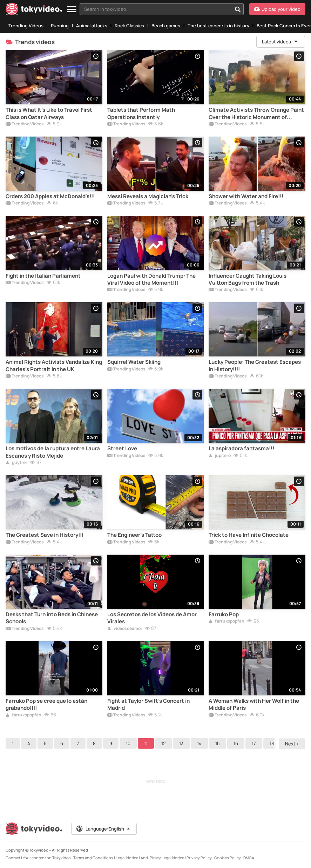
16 (236, 743)
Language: (103, 829)
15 (218, 743)
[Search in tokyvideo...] (238, 9)
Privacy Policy (199, 858)
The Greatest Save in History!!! (45, 535)
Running (60, 26)
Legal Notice (127, 858)
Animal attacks (92, 26)
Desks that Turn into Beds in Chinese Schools (52, 618)
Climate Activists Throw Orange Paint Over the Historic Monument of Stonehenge (256, 114)
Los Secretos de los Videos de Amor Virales (152, 618)
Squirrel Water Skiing (134, 362)
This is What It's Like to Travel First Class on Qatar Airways (49, 113)
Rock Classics (129, 26)
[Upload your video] (277, 9)
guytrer (16, 463)
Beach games (166, 26)
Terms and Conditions (93, 858)
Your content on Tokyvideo (47, 858)
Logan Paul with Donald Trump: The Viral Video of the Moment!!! (151, 279)
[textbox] (156, 9)
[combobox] (162, 9)
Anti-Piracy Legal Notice (162, 858)
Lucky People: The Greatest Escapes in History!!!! (255, 366)
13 (181, 743)
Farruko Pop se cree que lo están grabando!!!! (46, 704)
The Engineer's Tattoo (134, 535)
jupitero (220, 456)
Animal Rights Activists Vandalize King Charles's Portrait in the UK (54, 366)
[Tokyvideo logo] (34, 10)
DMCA (249, 858)
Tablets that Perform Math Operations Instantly (141, 113)
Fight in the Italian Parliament (43, 276)
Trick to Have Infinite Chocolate (249, 535)
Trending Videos (26, 26)
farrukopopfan (227, 622)
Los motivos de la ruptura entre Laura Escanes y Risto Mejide (53, 452)
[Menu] (72, 10)
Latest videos (280, 42)
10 (128, 743)
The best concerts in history (218, 26)
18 (272, 743)
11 (146, 743)
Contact (13, 858)
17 (254, 743)
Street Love (122, 449)
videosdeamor (125, 629)
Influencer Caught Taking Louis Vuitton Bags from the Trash (248, 279)
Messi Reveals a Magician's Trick (148, 196)
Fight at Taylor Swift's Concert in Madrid (148, 704)
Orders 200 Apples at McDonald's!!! (50, 196)
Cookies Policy (228, 858)
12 (163, 743)
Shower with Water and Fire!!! (246, 196)
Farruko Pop (224, 614)
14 (199, 743)
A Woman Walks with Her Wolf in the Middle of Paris (254, 704)
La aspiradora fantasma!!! (241, 449)
